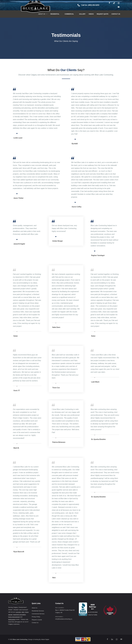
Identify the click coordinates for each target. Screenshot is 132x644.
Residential (56, 14)
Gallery (82, 14)
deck (23, 612)
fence (27, 612)
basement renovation (19, 615)
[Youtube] (119, 7)
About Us (43, 14)
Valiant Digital (45, 639)
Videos (91, 14)
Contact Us (116, 14)
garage (10, 615)
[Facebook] (109, 3)
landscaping (12, 619)
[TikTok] (114, 3)
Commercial (70, 14)
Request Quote (103, 14)
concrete (18, 612)
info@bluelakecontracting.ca (64, 619)
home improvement (14, 617)
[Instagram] (119, 3)
